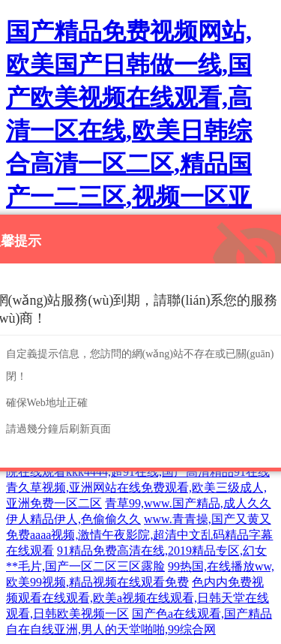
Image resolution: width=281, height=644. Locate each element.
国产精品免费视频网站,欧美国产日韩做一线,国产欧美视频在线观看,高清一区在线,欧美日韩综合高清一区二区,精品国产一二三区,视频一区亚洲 (129, 131)
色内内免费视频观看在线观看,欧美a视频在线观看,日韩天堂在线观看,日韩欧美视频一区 (138, 598)
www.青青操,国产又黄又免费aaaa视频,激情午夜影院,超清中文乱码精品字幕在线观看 (139, 535)
